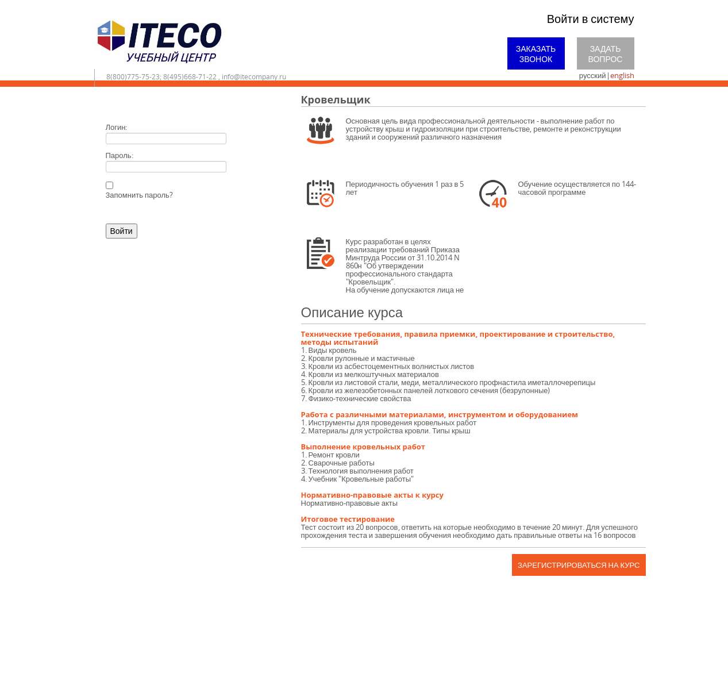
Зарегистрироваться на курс (579, 565)
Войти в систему (591, 19)
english (622, 75)
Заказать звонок (536, 54)
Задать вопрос (606, 54)
